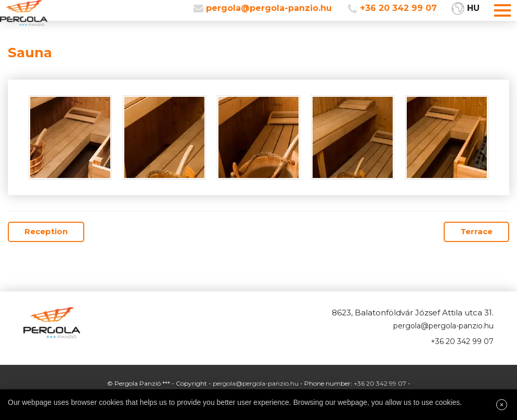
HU (473, 8)
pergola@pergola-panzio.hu (269, 8)
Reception (46, 231)
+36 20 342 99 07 (398, 8)
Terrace (476, 231)
